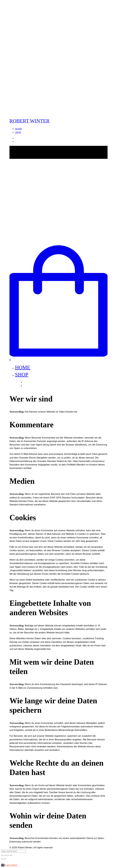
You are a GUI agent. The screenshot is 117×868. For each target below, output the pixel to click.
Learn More (11, 865)
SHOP (18, 132)
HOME (18, 129)
